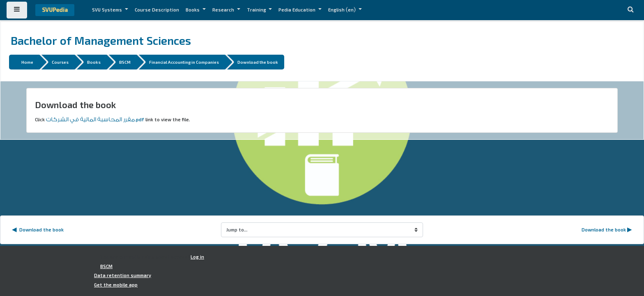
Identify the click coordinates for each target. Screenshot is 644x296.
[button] (630, 10)
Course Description (157, 10)
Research (224, 10)
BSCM (125, 62)
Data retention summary (123, 275)
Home (27, 62)
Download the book (258, 62)
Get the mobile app (116, 285)
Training (257, 10)
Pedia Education (298, 10)
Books (193, 10)
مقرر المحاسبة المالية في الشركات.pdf (95, 120)
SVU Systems (108, 10)
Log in (197, 257)
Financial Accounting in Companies (184, 62)
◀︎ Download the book (38, 230)
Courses (60, 62)
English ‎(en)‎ (343, 10)
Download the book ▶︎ (607, 230)
